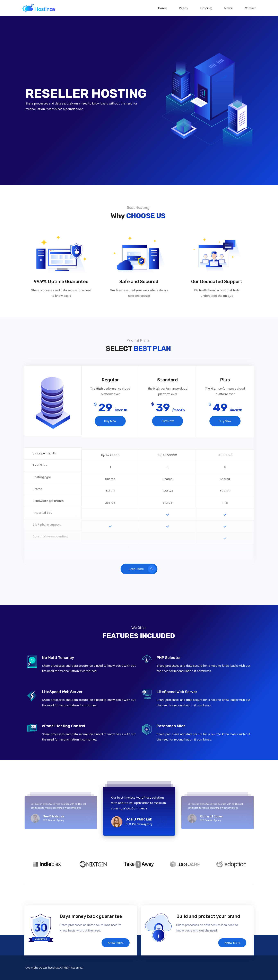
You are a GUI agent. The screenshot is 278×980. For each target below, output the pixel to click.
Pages (185, 8)
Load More (142, 569)
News (229, 8)
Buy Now (110, 421)
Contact (250, 8)
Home (163, 8)
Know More (116, 943)
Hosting (207, 8)
